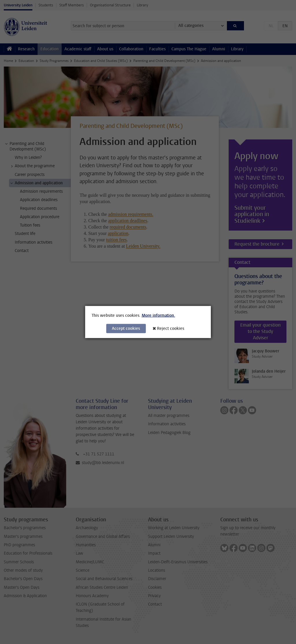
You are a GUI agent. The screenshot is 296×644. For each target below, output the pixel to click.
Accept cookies (126, 329)
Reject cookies (171, 329)
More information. (158, 315)
